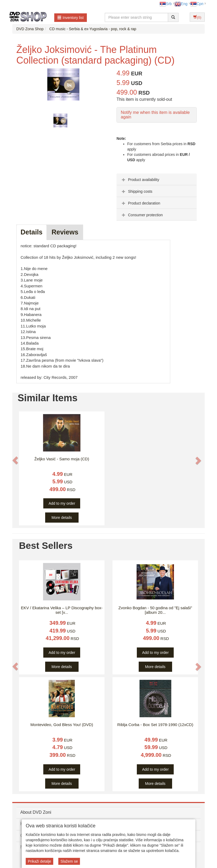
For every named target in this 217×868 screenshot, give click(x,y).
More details (62, 518)
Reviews (65, 232)
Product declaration (140, 203)
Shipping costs (136, 191)
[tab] (157, 179)
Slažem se (69, 861)
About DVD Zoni (36, 812)
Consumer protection (142, 215)
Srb (166, 4)
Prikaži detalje (39, 861)
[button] (15, 460)
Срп (197, 4)
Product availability (140, 180)
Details (32, 232)
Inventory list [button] (71, 18)
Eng (181, 4)
